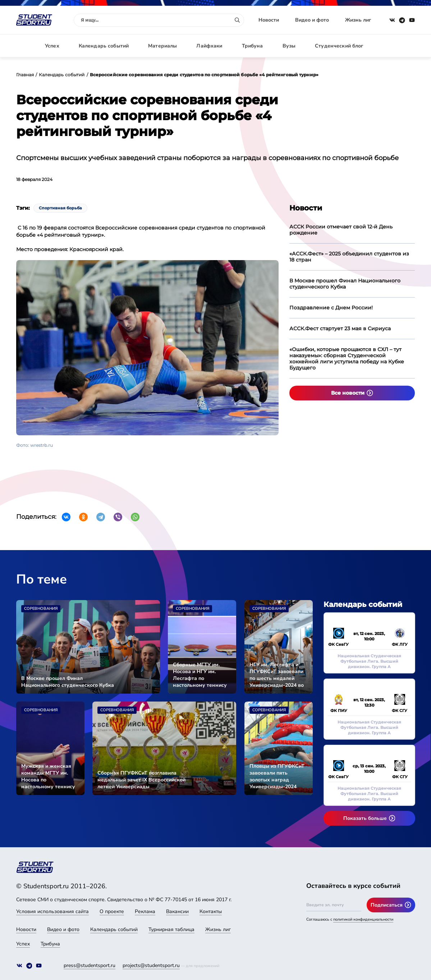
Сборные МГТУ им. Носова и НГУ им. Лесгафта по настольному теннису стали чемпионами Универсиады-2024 (200, 675)
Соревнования (41, 609)
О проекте (112, 911)
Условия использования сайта (52, 911)
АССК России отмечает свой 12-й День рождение (341, 230)
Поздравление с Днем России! (331, 308)
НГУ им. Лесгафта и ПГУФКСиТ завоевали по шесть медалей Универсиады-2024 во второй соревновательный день (277, 675)
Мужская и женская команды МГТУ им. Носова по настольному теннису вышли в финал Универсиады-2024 (48, 776)
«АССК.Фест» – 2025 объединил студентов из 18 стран (349, 257)
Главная (25, 75)
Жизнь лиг (358, 20)
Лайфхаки (209, 46)
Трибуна (253, 46)
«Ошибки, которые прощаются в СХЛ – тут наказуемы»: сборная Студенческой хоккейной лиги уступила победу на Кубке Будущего (347, 359)
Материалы (162, 46)
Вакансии (177, 911)
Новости (269, 20)
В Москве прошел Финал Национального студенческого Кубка (345, 284)
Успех (52, 46)
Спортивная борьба (60, 208)
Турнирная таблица (171, 929)
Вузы (289, 46)
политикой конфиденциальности (363, 919)
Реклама (145, 911)
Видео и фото (312, 20)
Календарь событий (104, 46)
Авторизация (399, 46)
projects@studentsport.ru (151, 965)
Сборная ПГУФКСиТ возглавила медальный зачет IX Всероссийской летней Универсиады (141, 780)
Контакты (211, 911)
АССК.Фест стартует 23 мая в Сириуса (340, 328)
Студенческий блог (339, 46)
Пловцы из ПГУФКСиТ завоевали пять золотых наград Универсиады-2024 (277, 776)
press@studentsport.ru (90, 965)
